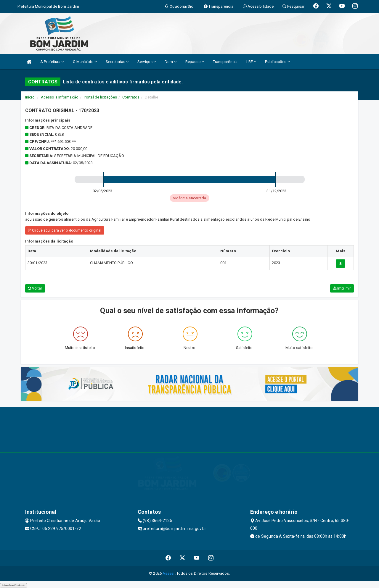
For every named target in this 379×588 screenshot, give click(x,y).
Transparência (225, 62)
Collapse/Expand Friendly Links (13, 585)
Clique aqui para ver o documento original (65, 230)
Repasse (195, 62)
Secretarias (117, 62)
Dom (171, 62)
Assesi (169, 573)
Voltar (35, 288)
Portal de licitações (100, 97)
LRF (251, 62)
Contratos (131, 97)
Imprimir (342, 288)
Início (30, 97)
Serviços (147, 62)
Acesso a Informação (60, 97)
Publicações (277, 62)
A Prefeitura (52, 62)
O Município (85, 62)
